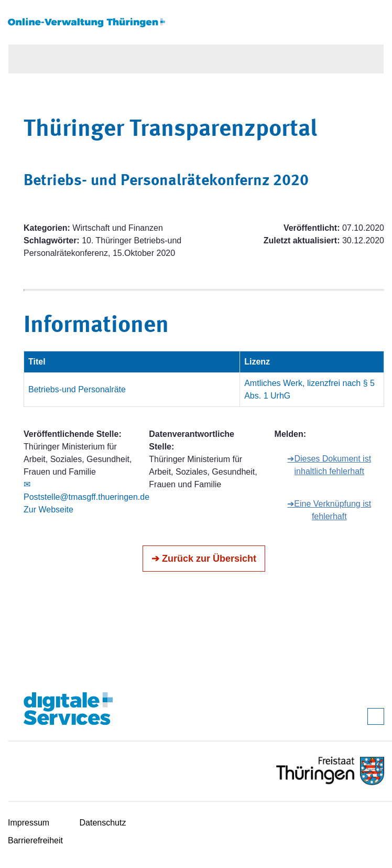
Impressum (29, 823)
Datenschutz (103, 823)
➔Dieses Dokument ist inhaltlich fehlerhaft (329, 465)
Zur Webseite (48, 510)
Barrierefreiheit (35, 840)
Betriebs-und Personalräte (77, 389)
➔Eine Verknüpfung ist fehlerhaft (329, 510)
